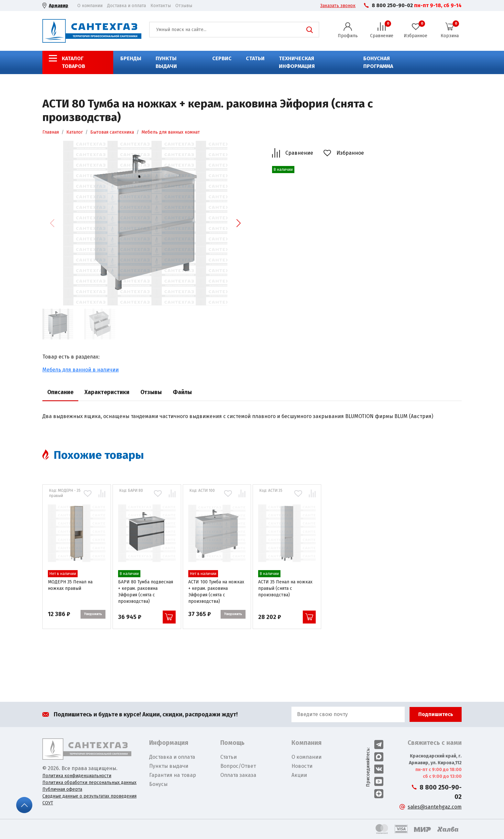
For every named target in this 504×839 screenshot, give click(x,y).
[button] (238, 223)
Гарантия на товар (173, 775)
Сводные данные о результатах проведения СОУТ (89, 800)
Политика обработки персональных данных (89, 783)
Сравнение (299, 153)
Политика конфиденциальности (77, 776)
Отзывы (184, 6)
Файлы (182, 392)
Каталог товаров (73, 62)
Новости (302, 766)
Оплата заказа (238, 775)
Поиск (310, 30)
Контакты (161, 6)
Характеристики (107, 392)
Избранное (350, 153)
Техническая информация (297, 62)
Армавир (59, 6)
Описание (60, 392)
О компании (90, 6)
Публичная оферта (62, 789)
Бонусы (158, 784)
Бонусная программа (378, 62)
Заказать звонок (338, 6)
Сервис (222, 58)
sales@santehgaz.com (435, 807)
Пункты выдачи (166, 62)
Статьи (255, 58)
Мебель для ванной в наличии (81, 370)
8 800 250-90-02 (392, 5)
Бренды (131, 58)
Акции (299, 775)
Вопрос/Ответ (238, 766)
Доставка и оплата (126, 6)
